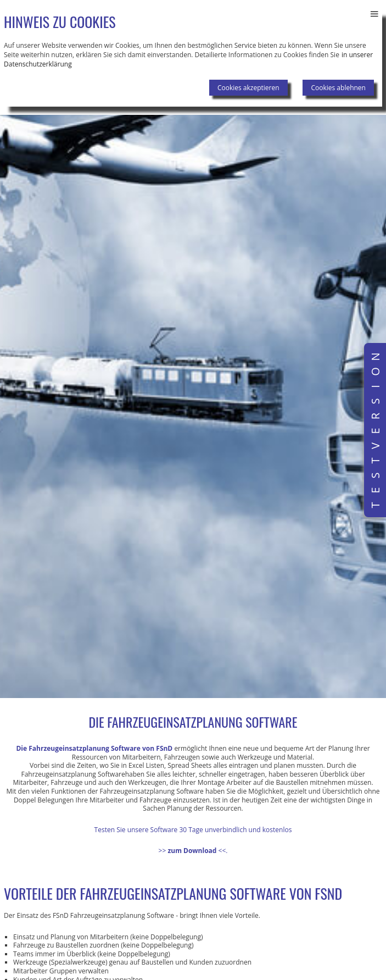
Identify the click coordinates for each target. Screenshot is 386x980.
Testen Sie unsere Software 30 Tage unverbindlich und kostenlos (193, 830)
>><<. (193, 851)
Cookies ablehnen (338, 88)
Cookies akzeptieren (248, 88)
